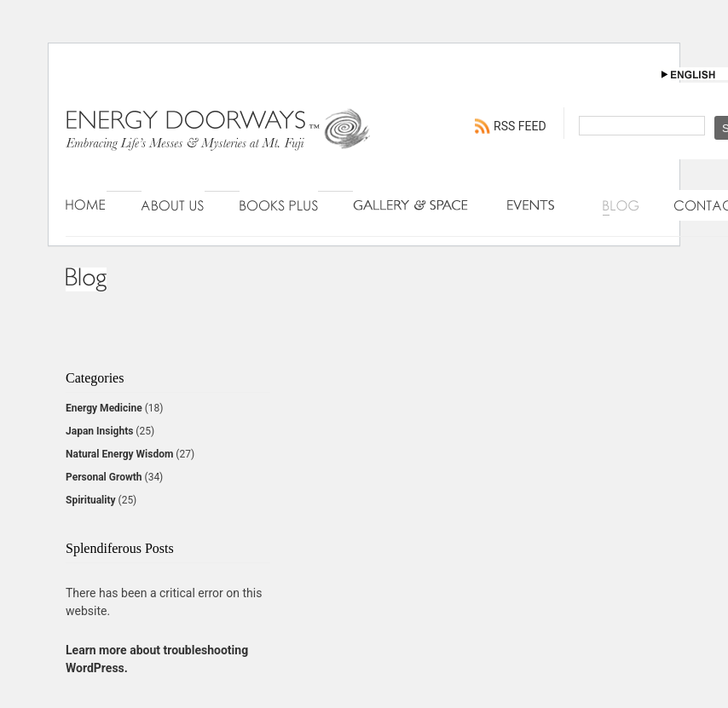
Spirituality (91, 500)
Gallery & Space (413, 205)
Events (537, 205)
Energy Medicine (104, 408)
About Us (173, 205)
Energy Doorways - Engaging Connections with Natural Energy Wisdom (219, 147)
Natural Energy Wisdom (119, 454)
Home (86, 205)
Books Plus (279, 205)
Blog (621, 205)
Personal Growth (104, 477)
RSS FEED (520, 126)
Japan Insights (99, 431)
